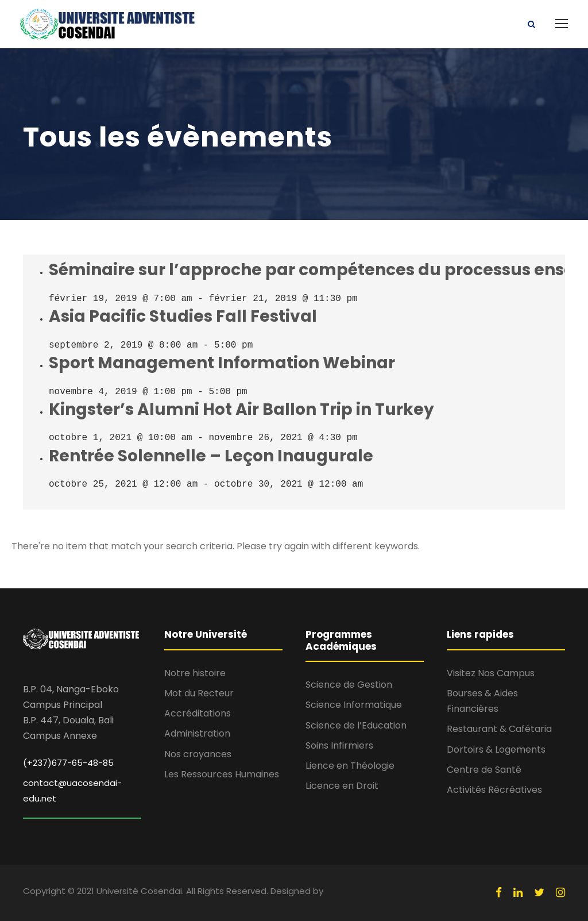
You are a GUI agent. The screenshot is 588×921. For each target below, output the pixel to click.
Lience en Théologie (350, 766)
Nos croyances (198, 754)
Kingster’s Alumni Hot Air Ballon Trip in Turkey (241, 409)
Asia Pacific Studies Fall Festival (183, 316)
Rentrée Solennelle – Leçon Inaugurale (211, 456)
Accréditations (198, 713)
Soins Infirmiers (339, 745)
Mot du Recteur (199, 693)
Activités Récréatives (494, 790)
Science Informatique (354, 705)
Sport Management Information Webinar (222, 363)
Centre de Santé (484, 770)
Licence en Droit (342, 786)
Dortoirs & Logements (496, 749)
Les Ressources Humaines (222, 774)
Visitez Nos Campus (491, 673)
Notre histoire (195, 673)
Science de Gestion (349, 685)
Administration (197, 733)
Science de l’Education (356, 725)
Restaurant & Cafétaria (499, 729)
